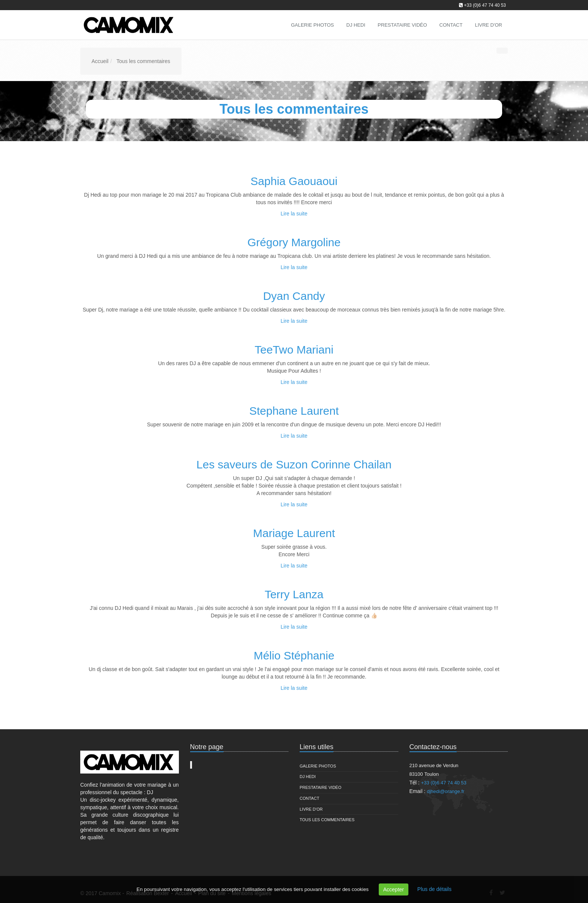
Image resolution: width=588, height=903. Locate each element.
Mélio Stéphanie (294, 655)
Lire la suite (294, 214)
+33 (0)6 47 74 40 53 (485, 5)
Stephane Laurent (294, 411)
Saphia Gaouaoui (294, 181)
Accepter (394, 889)
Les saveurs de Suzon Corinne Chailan (294, 464)
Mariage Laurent (294, 533)
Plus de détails (434, 889)
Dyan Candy (294, 296)
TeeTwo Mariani (294, 350)
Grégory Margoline (294, 242)
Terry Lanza (294, 594)
